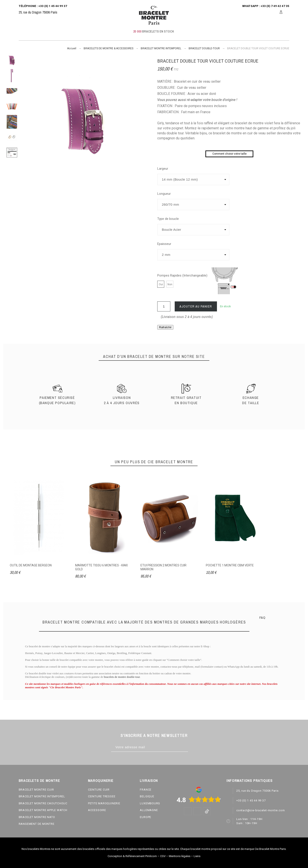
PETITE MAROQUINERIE (104, 803)
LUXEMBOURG (150, 803)
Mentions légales (180, 856)
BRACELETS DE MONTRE (39, 781)
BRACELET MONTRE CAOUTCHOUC (43, 803)
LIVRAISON (149, 781)
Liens (197, 856)
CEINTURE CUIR (99, 790)
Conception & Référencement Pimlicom (132, 856)
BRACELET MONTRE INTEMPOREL (42, 796)
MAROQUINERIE (101, 781)
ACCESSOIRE (97, 810)
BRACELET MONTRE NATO (37, 817)
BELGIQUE (147, 796)
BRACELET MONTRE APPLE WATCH (43, 810)
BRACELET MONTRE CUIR (36, 790)
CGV (163, 856)
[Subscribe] (192, 747)
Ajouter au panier (196, 306)
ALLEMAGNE (149, 810)
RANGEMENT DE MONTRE (37, 824)
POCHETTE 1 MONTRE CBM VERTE (230, 565)
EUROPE (146, 817)
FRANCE (146, 790)
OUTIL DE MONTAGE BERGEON (31, 565)
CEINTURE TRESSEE (102, 796)
